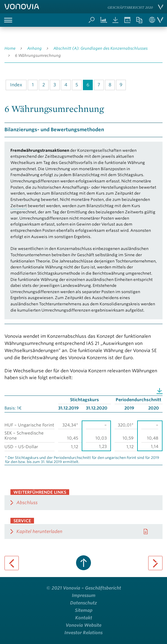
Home (10, 48)
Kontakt (84, 618)
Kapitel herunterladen (39, 532)
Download (160, 390)
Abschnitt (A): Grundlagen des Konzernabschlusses (100, 48)
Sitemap (84, 610)
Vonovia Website (83, 625)
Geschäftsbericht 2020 (130, 7)
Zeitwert (19, 206)
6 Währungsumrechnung (38, 56)
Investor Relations (83, 633)
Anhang (34, 48)
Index (16, 85)
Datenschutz (83, 603)
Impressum (84, 595)
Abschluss (27, 503)
